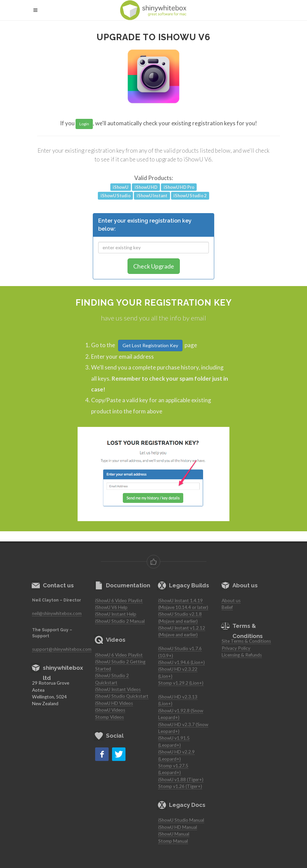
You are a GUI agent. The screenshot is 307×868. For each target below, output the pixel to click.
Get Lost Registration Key (150, 345)
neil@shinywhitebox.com (57, 613)
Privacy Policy (236, 648)
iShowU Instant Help (116, 614)
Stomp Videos (109, 717)
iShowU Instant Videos (118, 689)
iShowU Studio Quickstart (122, 696)
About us (231, 601)
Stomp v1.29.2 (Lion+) (181, 683)
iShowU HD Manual (178, 827)
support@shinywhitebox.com (62, 649)
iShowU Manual (174, 834)
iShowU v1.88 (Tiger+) (181, 780)
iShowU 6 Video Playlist (119, 601)
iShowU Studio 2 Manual (120, 621)
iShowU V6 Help (111, 607)
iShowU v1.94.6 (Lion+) (182, 662)
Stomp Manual (173, 841)
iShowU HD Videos (114, 703)
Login (84, 124)
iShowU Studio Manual (181, 820)
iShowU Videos (110, 710)
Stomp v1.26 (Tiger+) (180, 786)
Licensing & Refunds (242, 655)
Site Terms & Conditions (246, 641)
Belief (227, 607)
